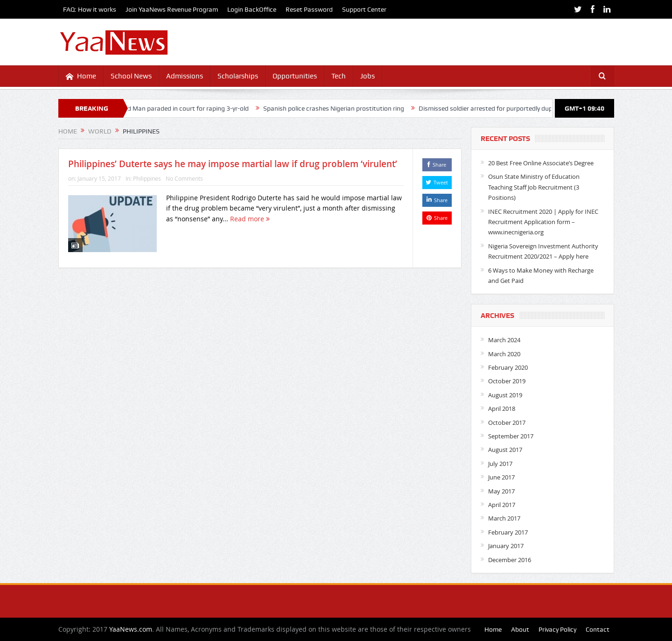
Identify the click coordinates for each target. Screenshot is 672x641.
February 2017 (508, 532)
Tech (339, 76)
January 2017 (506, 546)
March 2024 (504, 340)
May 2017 (501, 491)
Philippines (147, 178)
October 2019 (507, 381)
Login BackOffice (252, 9)
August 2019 (505, 395)
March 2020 (504, 354)
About (520, 629)
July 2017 (500, 464)
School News (131, 76)
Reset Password (309, 9)
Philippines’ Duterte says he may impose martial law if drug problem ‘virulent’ (233, 164)
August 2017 (505, 450)
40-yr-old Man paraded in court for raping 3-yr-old (181, 108)
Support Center (364, 9)
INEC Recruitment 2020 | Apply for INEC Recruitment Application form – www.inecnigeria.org (543, 222)
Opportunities (295, 76)
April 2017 (502, 505)
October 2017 (507, 423)
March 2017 (504, 518)
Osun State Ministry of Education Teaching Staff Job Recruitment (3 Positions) (534, 187)
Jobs (367, 76)
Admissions (185, 76)
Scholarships (238, 76)
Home (81, 76)
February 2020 (508, 367)
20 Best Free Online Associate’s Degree (541, 163)
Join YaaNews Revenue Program (172, 9)
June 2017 (501, 477)
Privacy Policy (557, 629)
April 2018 (502, 409)
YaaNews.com (131, 629)
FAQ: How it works (90, 9)
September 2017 (511, 436)
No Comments (184, 178)
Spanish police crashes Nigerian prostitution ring (338, 108)
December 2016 (510, 560)
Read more (250, 219)
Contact (598, 629)
